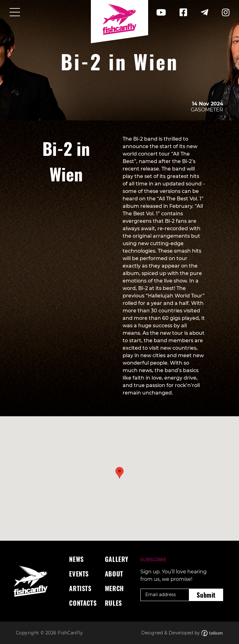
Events (79, 574)
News (76, 559)
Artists (80, 588)
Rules (113, 603)
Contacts (83, 603)
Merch (114, 588)
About (114, 574)
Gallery (117, 559)
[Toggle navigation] (15, 13)
